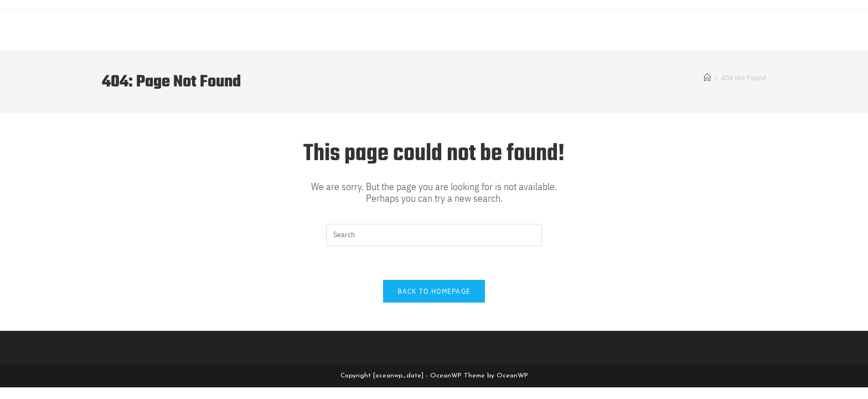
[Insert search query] (434, 235)
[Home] (707, 78)
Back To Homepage (434, 291)
